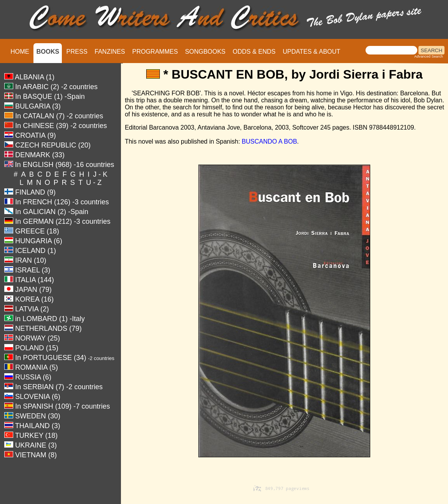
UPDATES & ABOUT (311, 52)
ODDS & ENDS (254, 52)
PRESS (77, 52)
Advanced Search (429, 56)
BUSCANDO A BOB (269, 141)
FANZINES (110, 52)
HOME (20, 52)
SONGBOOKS (205, 52)
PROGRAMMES (155, 52)
